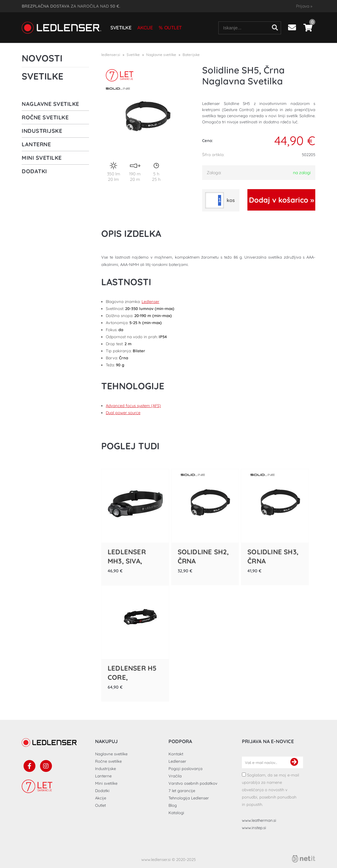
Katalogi (176, 813)
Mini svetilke (42, 158)
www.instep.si (254, 828)
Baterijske (191, 55)
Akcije (145, 28)
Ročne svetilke (45, 117)
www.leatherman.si (259, 820)
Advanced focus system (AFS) (133, 406)
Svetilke (121, 28)
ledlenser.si (111, 55)
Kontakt (176, 754)
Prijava (304, 6)
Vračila (175, 776)
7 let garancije (182, 791)
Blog (173, 805)
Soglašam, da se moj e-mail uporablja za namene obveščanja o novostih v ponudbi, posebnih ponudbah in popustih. (270, 790)
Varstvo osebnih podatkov (193, 783)
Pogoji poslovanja (185, 769)
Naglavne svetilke (50, 104)
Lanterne (36, 144)
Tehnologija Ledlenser (189, 798)
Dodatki (34, 171)
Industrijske (42, 131)
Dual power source (123, 413)
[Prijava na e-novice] (294, 762)
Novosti (42, 58)
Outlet (173, 28)
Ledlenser (150, 301)
